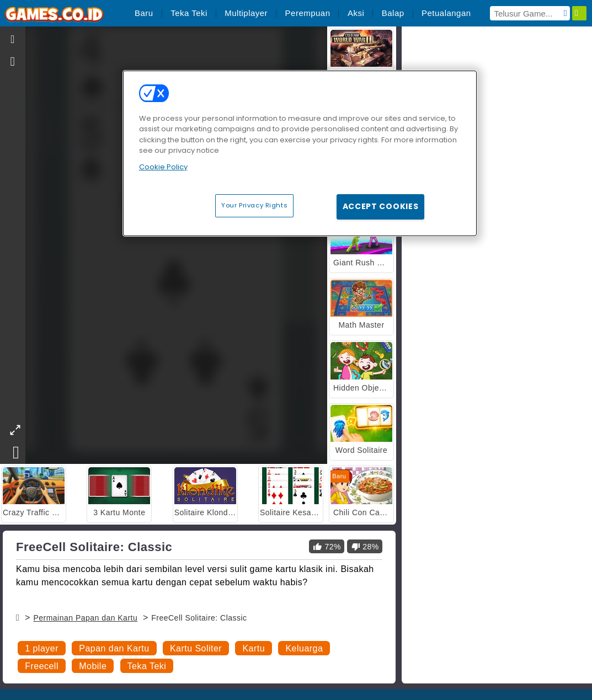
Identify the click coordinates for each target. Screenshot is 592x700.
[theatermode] (15, 430)
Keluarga (304, 648)
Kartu (254, 648)
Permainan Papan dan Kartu (85, 618)
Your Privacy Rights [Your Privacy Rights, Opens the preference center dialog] (254, 205)
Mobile (93, 666)
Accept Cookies (381, 206)
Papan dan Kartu (114, 648)
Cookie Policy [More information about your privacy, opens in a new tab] (163, 167)
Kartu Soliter (196, 648)
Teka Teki (147, 666)
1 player (42, 648)
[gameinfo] (13, 62)
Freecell (42, 666)
